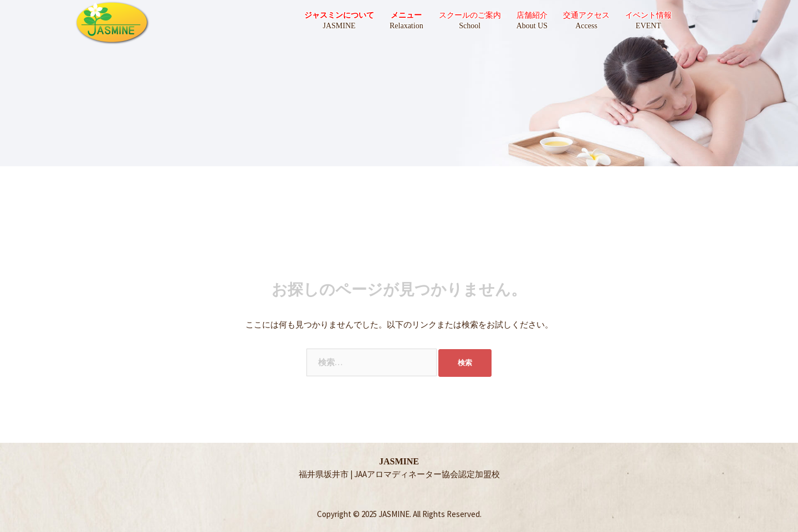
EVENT (648, 26)
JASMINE (339, 26)
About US (532, 26)
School (470, 26)
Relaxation (406, 26)
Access (586, 26)
